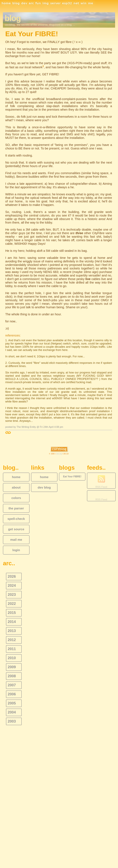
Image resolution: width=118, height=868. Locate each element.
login (16, 550)
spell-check (16, 519)
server (55, 3)
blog (16, 3)
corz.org (59, 454)
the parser (16, 508)
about (16, 487)
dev (24, 3)
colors (16, 498)
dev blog (44, 487)
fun (38, 3)
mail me (16, 540)
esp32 (67, 3)
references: (13, 335)
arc (31, 3)
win (84, 3)
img (46, 3)
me (91, 3)
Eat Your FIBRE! (72, 477)
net (76, 3)
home (6, 3)
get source (16, 529)
